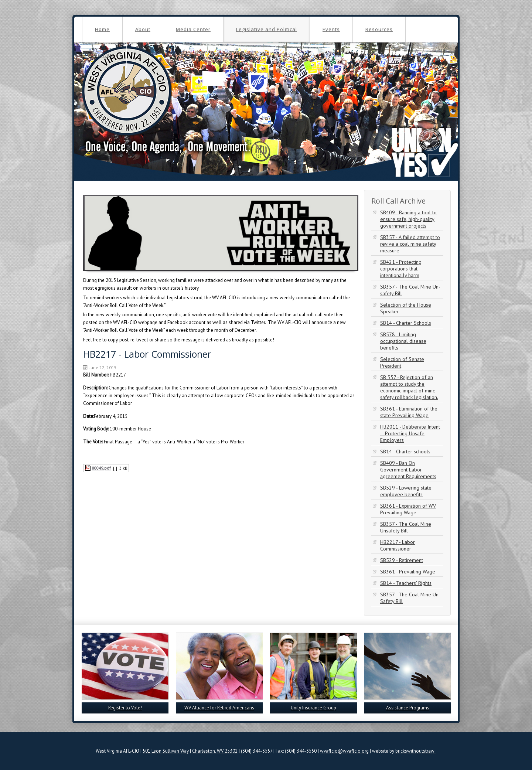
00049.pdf (101, 468)
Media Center (193, 29)
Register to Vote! (125, 708)
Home (102, 29)
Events (331, 29)
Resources (379, 29)
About (143, 29)
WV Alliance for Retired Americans (219, 708)
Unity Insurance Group (313, 708)
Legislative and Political (267, 29)
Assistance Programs (408, 708)
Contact (104, 55)
